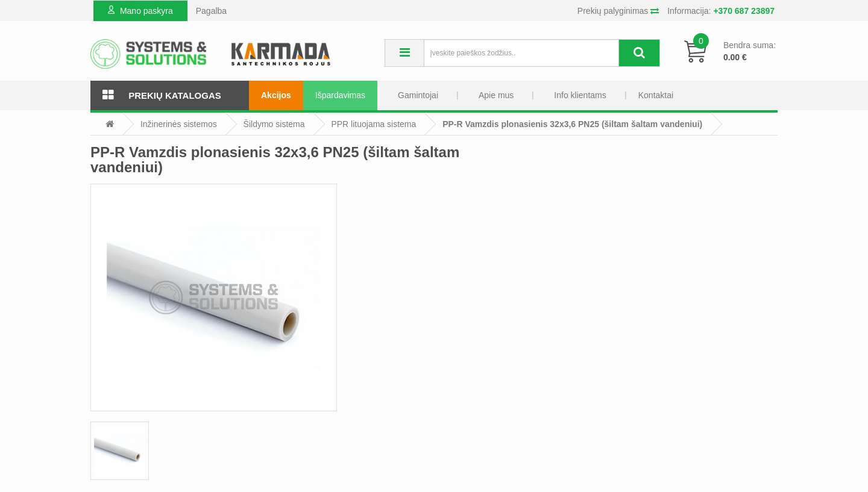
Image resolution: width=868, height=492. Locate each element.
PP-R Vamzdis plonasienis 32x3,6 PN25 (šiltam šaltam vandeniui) (572, 124)
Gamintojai (418, 95)
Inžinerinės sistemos (179, 124)
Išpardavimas (340, 95)
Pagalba (211, 11)
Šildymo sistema (274, 124)
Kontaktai (656, 95)
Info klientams (580, 95)
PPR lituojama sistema (373, 124)
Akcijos (276, 95)
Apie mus (496, 95)
